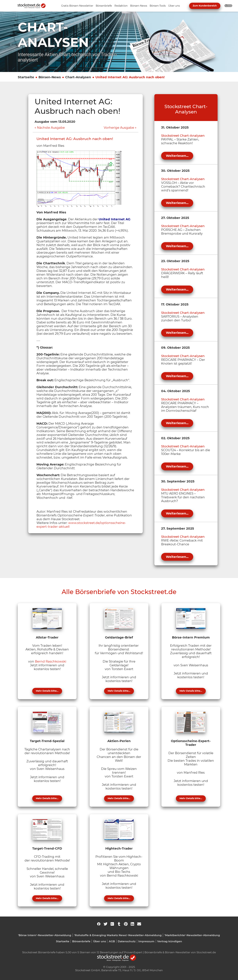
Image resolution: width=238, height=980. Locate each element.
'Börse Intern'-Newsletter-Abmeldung (45, 935)
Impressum (146, 941)
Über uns (100, 941)
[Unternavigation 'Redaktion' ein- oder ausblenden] (121, 6)
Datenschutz (127, 941)
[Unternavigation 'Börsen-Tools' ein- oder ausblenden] (158, 6)
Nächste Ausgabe (51, 128)
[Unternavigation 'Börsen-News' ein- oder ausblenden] (139, 6)
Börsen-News (50, 77)
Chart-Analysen (78, 77)
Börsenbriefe (81, 941)
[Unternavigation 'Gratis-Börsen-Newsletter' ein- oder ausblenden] (77, 6)
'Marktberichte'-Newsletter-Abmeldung (192, 935)
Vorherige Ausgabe (119, 128)
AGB (112, 941)
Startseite (26, 77)
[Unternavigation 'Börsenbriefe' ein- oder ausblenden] (104, 6)
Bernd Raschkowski (51, 661)
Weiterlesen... (177, 156)
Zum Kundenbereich (205, 6)
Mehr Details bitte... (47, 691)
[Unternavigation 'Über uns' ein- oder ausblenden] (174, 6)
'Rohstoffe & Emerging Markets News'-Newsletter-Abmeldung (118, 935)
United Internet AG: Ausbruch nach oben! (130, 77)
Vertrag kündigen (170, 941)
